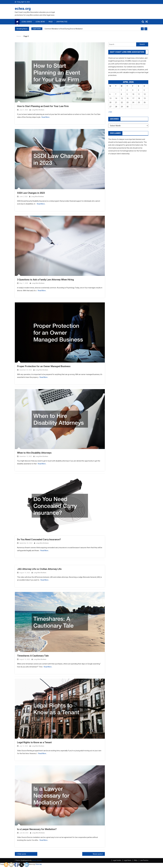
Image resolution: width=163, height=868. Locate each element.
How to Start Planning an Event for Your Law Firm (43, 106)
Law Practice (62, 22)
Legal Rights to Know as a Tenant (34, 742)
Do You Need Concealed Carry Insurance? (39, 539)
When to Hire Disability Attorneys (34, 453)
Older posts (22, 854)
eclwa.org (23, 9)
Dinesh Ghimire (37, 860)
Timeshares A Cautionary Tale (33, 656)
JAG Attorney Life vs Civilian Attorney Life (39, 569)
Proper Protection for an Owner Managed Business (44, 366)
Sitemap (39, 864)
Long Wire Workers (38, 110)
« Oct (110, 112)
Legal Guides (27, 22)
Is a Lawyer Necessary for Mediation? (37, 829)
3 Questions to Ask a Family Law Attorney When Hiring (45, 280)
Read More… (46, 117)
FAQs (51, 22)
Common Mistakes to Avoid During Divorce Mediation (64, 29)
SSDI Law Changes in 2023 (31, 193)
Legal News (40, 22)
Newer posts (97, 854)
